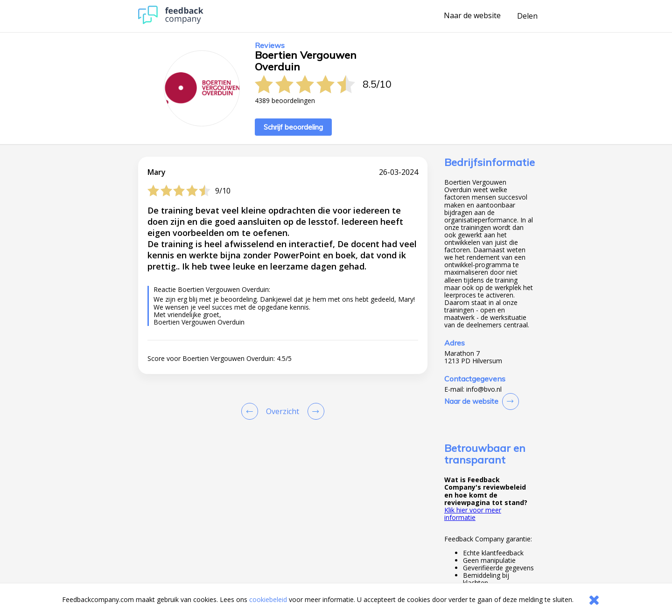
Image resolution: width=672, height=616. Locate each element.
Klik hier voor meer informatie (473, 514)
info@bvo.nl (484, 389)
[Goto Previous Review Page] (252, 411)
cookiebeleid (268, 599)
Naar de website (472, 16)
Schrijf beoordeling (293, 127)
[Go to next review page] (314, 411)
